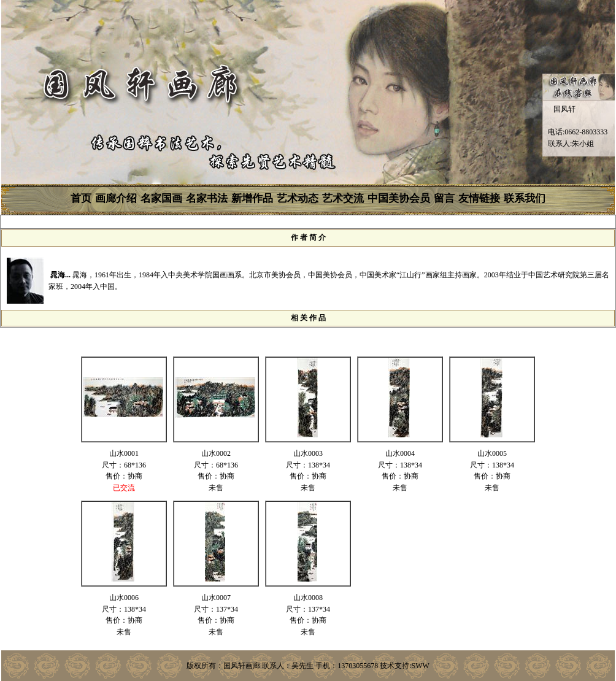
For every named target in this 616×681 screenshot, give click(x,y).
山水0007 (216, 598)
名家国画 (161, 198)
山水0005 (492, 453)
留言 (444, 198)
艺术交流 (343, 198)
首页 (81, 198)
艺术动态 (298, 198)
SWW (421, 666)
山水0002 (216, 453)
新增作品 (252, 198)
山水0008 (308, 598)
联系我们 (525, 198)
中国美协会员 (399, 198)
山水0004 (400, 453)
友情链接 (479, 198)
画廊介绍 (116, 198)
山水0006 (124, 598)
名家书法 (207, 198)
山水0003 (308, 453)
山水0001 (124, 453)
